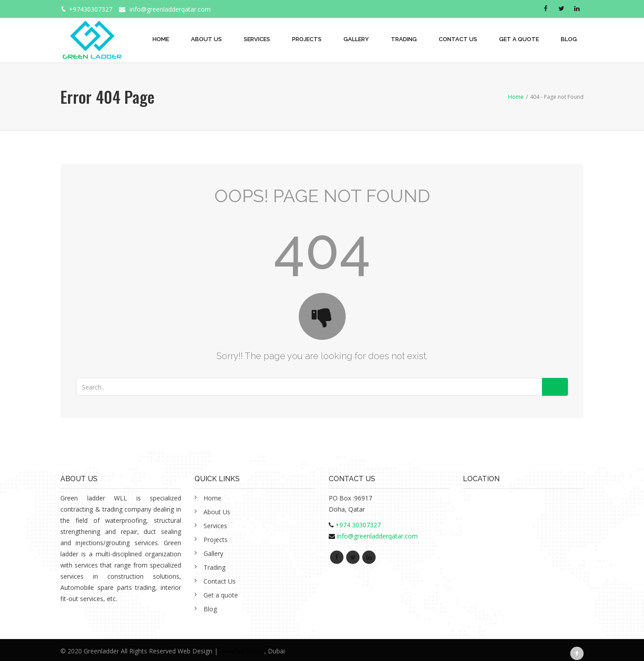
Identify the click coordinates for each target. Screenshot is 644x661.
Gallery (356, 39)
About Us (206, 39)
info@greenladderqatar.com (170, 9)
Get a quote (519, 39)
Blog (569, 39)
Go (555, 387)
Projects (307, 39)
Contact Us (458, 39)
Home (161, 39)
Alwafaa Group (243, 651)
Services (257, 39)
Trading (404, 39)
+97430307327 (91, 9)
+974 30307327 (358, 525)
